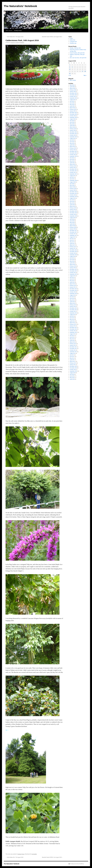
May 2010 (72, 378)
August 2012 (73, 334)
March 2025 (73, 108)
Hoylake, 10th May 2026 (75, 48)
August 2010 (73, 373)
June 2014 (72, 298)
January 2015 (73, 287)
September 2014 (73, 294)
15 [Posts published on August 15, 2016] (70, 69)
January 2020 (73, 190)
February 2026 (73, 90)
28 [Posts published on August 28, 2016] (85, 71)
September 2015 (73, 274)
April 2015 (72, 282)
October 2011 (73, 350)
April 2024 (72, 126)
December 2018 (73, 211)
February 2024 (73, 129)
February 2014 (73, 305)
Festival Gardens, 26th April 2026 (77, 53)
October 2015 (73, 273)
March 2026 (73, 88)
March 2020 (73, 187)
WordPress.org (73, 43)
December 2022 (73, 151)
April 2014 (72, 302)
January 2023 (73, 150)
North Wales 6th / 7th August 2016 (14, 37)
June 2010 (72, 376)
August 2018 (73, 218)
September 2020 (73, 180)
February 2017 (73, 247)
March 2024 (73, 127)
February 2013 (73, 324)
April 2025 (72, 106)
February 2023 (73, 148)
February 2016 (73, 266)
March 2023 (73, 147)
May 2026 (72, 85)
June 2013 (72, 318)
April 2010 (72, 379)
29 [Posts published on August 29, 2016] (70, 74)
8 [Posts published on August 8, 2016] (70, 67)
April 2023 (72, 145)
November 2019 (73, 193)
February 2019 (73, 208)
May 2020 (72, 185)
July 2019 (72, 200)
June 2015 (72, 279)
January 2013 (73, 326)
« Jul (70, 75)
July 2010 (72, 374)
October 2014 (73, 292)
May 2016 (72, 261)
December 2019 (73, 192)
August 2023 (73, 138)
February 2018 (73, 227)
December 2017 (73, 231)
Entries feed (73, 40)
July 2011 (72, 355)
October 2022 (73, 155)
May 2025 (72, 104)
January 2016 (73, 268)
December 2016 (73, 250)
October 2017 (73, 234)
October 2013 (73, 311)
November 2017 (73, 232)
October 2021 (73, 172)
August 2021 (73, 176)
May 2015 (72, 281)
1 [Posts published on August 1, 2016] (70, 65)
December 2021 (73, 169)
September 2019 (73, 197)
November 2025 (73, 95)
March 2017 (73, 245)
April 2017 (72, 243)
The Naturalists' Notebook (20, 6)
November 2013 (73, 310)
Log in (71, 38)
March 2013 (73, 323)
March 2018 (73, 226)
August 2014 (73, 295)
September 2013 (73, 313)
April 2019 (72, 205)
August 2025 (73, 100)
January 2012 (73, 345)
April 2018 (72, 224)
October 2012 (73, 331)
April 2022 (72, 163)
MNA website (73, 80)
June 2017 (72, 240)
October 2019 (73, 195)
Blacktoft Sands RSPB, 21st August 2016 (53, 37)
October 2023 (73, 135)
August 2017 (73, 237)
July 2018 (72, 219)
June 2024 (72, 122)
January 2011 (73, 365)
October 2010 (73, 369)
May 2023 (72, 143)
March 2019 (73, 206)
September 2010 (73, 371)
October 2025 (73, 96)
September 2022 (73, 156)
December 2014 (73, 289)
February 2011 (73, 363)
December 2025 (73, 93)
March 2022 (73, 164)
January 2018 (73, 229)
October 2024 (73, 116)
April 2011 (72, 360)
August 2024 (73, 119)
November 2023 (73, 134)
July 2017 (72, 239)
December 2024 (73, 113)
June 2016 (72, 260)
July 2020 (72, 184)
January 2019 (73, 210)
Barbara (22, 43)
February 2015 (73, 285)
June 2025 (72, 103)
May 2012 (72, 339)
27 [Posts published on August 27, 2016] (83, 71)
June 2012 (72, 337)
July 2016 (72, 258)
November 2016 (73, 252)
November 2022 (73, 153)
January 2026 (73, 92)
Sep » (85, 75)
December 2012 (73, 327)
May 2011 (72, 358)
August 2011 (73, 353)
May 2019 (72, 203)
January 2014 (73, 306)
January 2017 (73, 248)
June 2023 (72, 142)
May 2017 (72, 242)
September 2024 (73, 117)
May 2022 (72, 161)
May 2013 (72, 319)
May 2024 (72, 124)
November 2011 (73, 348)
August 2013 (73, 315)
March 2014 (73, 303)
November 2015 (73, 271)
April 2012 (72, 340)
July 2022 (72, 158)
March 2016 (73, 264)
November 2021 (73, 171)
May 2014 (72, 300)
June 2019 (72, 201)
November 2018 (73, 213)
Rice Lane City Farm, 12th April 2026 (78, 58)
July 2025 (72, 101)
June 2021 (72, 179)
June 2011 (72, 357)
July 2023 (72, 140)
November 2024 (73, 114)
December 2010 (73, 366)
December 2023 (73, 132)
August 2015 (73, 276)
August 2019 (73, 198)
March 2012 (73, 342)
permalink (34, 854)
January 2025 (73, 111)
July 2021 (72, 177)
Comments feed (73, 42)
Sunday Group (18, 31)
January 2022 (73, 168)
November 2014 (73, 290)
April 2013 (72, 321)
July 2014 (72, 297)
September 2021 (73, 174)
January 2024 (73, 130)
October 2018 (73, 214)
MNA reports (9, 31)
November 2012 (73, 329)
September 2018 (73, 216)
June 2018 (72, 221)
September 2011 (73, 352)
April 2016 (72, 263)
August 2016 (73, 256)
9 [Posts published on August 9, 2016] (72, 67)
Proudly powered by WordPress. (77, 864)
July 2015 (72, 277)
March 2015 (73, 284)
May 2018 (72, 222)
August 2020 (73, 182)
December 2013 (73, 308)
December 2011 (73, 347)
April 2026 (72, 87)
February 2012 (73, 344)
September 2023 (73, 137)
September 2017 (73, 235)
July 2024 (72, 121)
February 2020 (73, 189)
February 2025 (73, 109)
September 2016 (73, 255)
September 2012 (73, 332)
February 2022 (73, 166)
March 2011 (73, 361)
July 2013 (72, 316)
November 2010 (73, 368)
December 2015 (73, 269)
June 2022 (72, 159)
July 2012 (72, 336)
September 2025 (73, 98)
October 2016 (73, 253)
